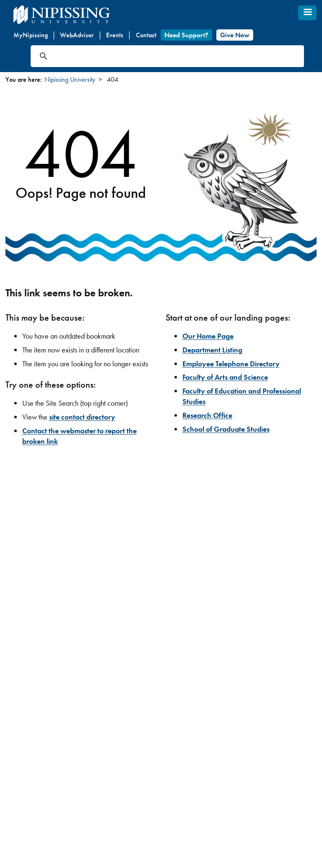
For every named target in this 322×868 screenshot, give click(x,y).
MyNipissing (31, 35)
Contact (146, 35)
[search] (157, 56)
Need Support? (186, 35)
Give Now (235, 35)
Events (115, 35)
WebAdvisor (77, 35)
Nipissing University (70, 79)
